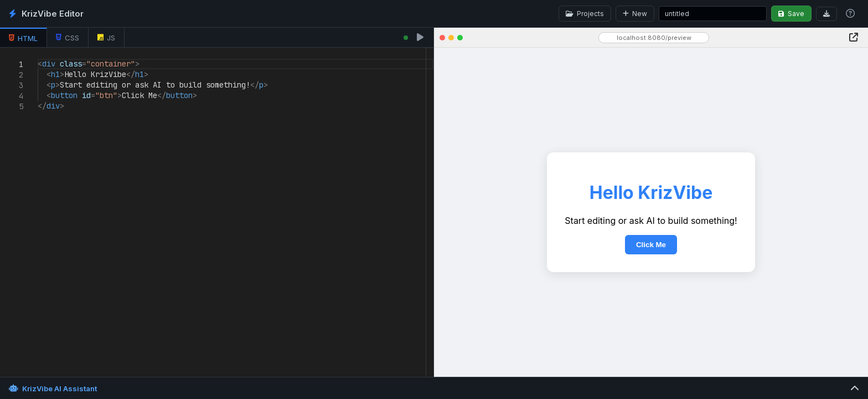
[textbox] (38, 59)
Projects (585, 14)
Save (791, 14)
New (635, 14)
